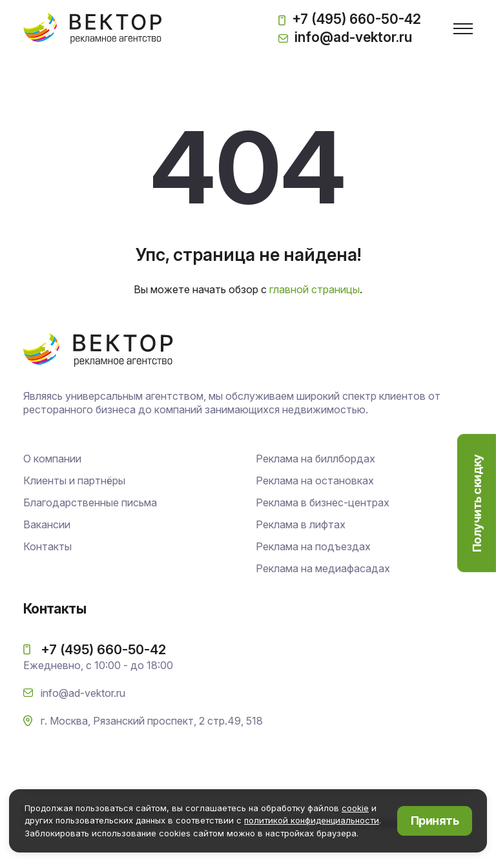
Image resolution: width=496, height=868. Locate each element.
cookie (355, 808)
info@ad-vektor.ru (345, 37)
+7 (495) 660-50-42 (350, 21)
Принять (435, 821)
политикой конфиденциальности (312, 820)
